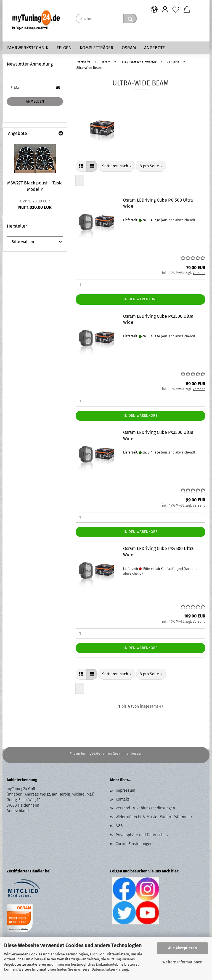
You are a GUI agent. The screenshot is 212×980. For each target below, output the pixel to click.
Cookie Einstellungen (134, 845)
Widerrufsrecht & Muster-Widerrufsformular (154, 818)
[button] (154, 10)
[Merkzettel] (176, 10)
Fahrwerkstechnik (28, 48)
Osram (129, 48)
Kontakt (122, 801)
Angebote (155, 48)
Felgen (64, 48)
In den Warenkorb (141, 301)
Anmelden (35, 103)
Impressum (125, 792)
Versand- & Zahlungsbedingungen (145, 810)
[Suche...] (130, 19)
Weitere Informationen (182, 962)
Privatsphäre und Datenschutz (142, 836)
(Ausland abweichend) (178, 221)
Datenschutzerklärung (110, 969)
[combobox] (117, 168)
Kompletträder (97, 48)
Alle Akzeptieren (182, 948)
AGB (119, 827)
